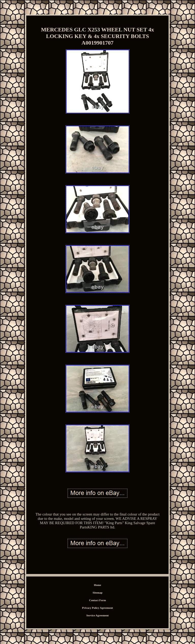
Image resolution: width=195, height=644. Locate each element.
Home (97, 585)
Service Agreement (97, 615)
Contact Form (97, 600)
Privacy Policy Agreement (97, 608)
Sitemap (98, 593)
